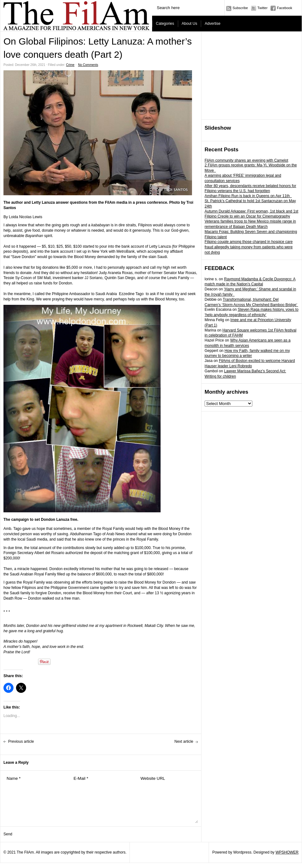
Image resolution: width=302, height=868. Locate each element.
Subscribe (240, 8)
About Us (189, 24)
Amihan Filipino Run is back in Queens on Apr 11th (248, 196)
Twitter (262, 8)
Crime (70, 65)
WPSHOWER (287, 852)
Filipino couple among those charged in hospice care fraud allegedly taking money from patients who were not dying (249, 247)
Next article (184, 741)
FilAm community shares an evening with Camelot (246, 160)
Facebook (284, 8)
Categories (165, 24)
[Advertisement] (252, 76)
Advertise (212, 24)
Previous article (21, 741)
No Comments (88, 65)
